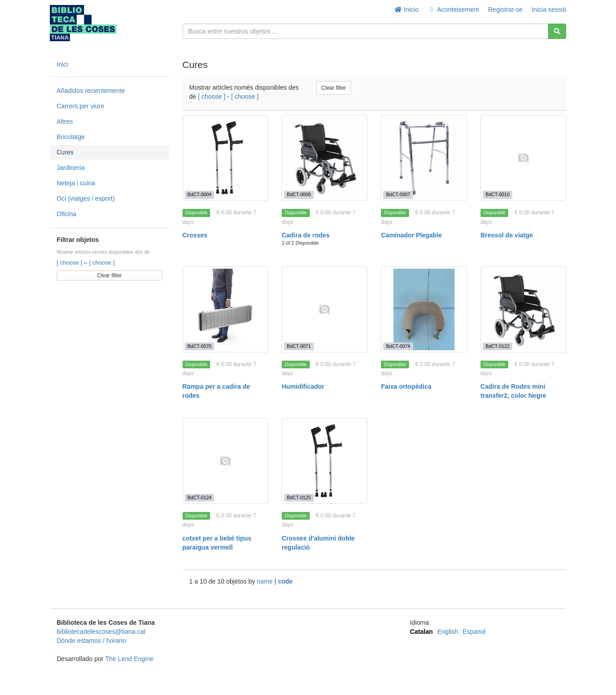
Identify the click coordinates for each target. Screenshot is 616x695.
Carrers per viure (80, 106)
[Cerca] (557, 31)
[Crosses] (225, 158)
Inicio (406, 10)
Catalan (421, 632)
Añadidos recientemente (91, 91)
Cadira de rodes (306, 235)
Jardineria (70, 168)
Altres (65, 121)
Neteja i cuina (76, 183)
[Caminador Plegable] (424, 158)
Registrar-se (505, 10)
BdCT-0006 (299, 194)
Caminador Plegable (411, 235)
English (448, 632)
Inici (62, 64)
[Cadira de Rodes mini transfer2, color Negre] (523, 309)
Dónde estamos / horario (91, 641)
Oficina (67, 214)
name (266, 581)
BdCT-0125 (299, 497)
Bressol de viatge (507, 235)
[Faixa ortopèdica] (424, 309)
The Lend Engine (129, 659)
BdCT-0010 (498, 194)
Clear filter (109, 275)
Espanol (474, 632)
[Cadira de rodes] (325, 158)
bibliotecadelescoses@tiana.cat (101, 632)
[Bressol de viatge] (523, 158)
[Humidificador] (325, 309)
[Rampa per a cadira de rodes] (225, 309)
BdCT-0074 (398, 346)
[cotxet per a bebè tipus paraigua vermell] (225, 461)
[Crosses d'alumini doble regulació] (325, 461)
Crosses (195, 235)
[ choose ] (70, 263)
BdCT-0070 (200, 346)
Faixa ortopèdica (406, 386)
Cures (65, 152)
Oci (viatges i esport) (86, 198)
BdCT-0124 (200, 497)
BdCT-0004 (200, 194)
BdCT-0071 (299, 346)
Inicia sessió (549, 10)
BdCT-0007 (398, 194)
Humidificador (303, 386)
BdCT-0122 (498, 346)
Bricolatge (71, 137)
